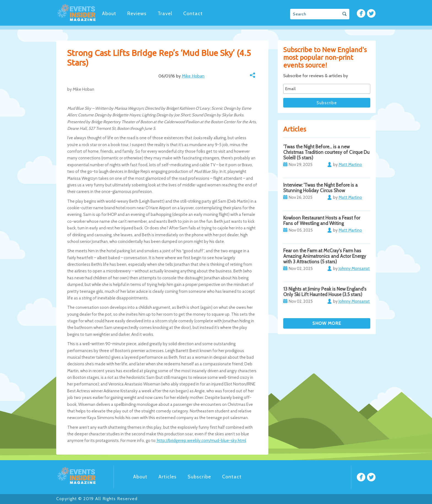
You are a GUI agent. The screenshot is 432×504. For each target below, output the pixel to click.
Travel (165, 14)
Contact (193, 14)
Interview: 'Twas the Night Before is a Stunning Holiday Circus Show (320, 188)
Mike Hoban (193, 76)
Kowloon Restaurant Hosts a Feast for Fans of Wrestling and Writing (322, 221)
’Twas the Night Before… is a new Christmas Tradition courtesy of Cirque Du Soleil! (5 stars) (326, 152)
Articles (168, 477)
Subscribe (199, 477)
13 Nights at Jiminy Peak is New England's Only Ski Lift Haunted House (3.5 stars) (325, 292)
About (109, 14)
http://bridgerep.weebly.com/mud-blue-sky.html (201, 441)
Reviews (137, 14)
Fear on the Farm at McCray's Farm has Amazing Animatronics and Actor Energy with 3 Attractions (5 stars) (325, 256)
